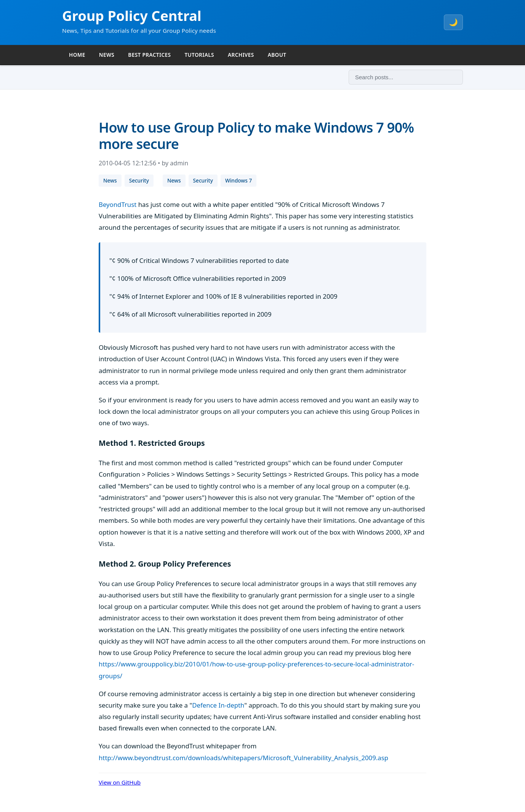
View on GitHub (120, 782)
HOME (77, 55)
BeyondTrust (118, 204)
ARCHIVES (241, 55)
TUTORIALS (199, 55)
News (110, 180)
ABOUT (277, 55)
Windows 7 (238, 180)
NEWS (107, 55)
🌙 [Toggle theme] (453, 22)
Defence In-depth (218, 705)
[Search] (406, 77)
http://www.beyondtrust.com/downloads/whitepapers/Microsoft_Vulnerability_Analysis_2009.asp (243, 758)
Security (139, 180)
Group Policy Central (132, 16)
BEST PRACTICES (149, 55)
